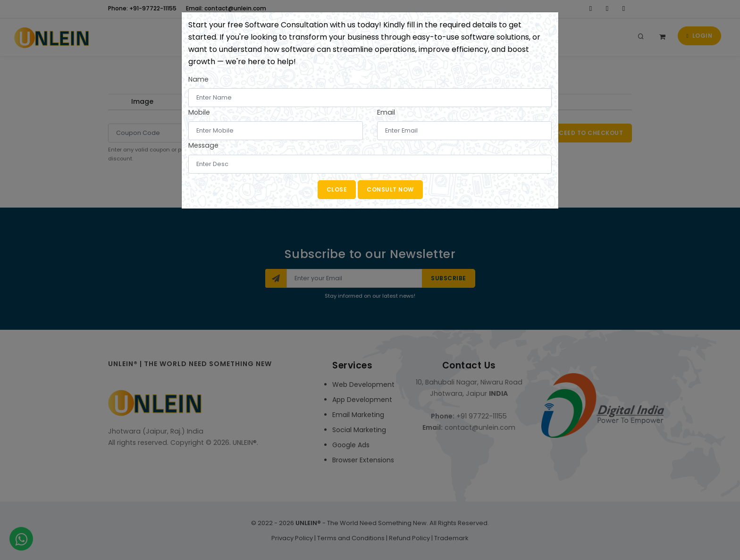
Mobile (199, 112)
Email (386, 112)
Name (198, 79)
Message (203, 145)
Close (337, 189)
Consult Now (390, 189)
